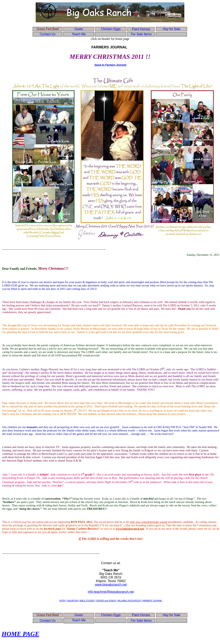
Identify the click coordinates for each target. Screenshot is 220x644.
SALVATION (73, 601)
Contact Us (48, 34)
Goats (79, 29)
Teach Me (79, 34)
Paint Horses (141, 29)
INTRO (62, 601)
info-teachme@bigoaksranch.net (111, 592)
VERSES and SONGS (106, 601)
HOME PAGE (20, 634)
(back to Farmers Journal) (110, 65)
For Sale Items (141, 34)
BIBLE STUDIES (87, 601)
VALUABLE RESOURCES (129, 601)
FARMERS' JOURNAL (152, 601)
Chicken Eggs (111, 29)
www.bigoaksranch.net (111, 585)
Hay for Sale (172, 29)
